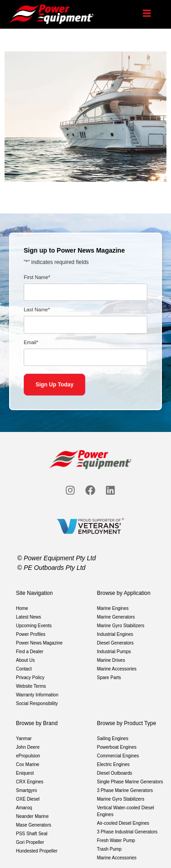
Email (31, 343)
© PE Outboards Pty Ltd (52, 568)
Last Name (37, 310)
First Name (37, 277)
